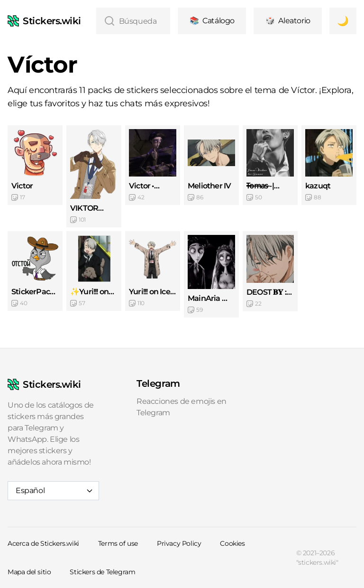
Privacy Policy (179, 543)
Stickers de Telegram (102, 572)
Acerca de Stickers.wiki (43, 543)
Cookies (232, 543)
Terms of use (118, 543)
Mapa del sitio (29, 572)
